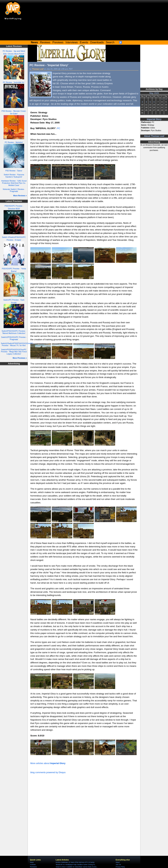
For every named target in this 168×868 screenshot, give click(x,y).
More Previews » (20, 358)
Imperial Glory (154, 119)
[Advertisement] (84, 31)
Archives (33, 865)
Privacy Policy (120, 867)
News (32, 862)
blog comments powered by (48, 772)
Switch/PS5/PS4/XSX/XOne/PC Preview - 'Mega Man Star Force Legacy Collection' (14, 352)
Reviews (45, 42)
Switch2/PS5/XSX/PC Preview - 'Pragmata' (14, 338)
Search (110, 42)
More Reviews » (20, 196)
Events (84, 42)
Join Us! (118, 865)
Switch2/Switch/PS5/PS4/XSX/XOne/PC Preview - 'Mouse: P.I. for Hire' (17, 344)
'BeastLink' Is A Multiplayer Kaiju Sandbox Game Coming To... (76, 865)
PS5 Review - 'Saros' (14, 171)
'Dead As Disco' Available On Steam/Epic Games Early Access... (77, 867)
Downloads (97, 42)
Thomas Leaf (38, 69)
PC (59, 128)
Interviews (72, 42)
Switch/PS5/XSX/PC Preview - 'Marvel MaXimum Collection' (14, 332)
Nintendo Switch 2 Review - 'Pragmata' (14, 190)
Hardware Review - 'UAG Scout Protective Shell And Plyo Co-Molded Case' (14, 183)
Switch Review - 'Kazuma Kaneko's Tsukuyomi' (14, 176)
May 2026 (154, 93)
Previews (58, 42)
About (118, 862)
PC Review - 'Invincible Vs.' (14, 82)
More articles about (48, 763)
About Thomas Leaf (154, 136)
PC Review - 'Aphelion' (14, 142)
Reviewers (33, 867)
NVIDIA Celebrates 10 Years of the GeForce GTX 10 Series (75, 862)
